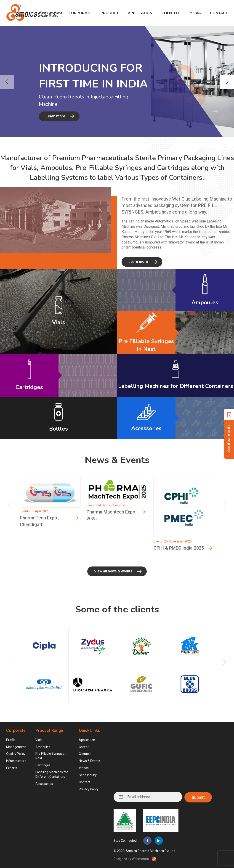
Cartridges (43, 765)
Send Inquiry (88, 775)
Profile (11, 740)
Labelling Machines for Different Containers (52, 774)
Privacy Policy (89, 789)
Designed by (131, 858)
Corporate (80, 13)
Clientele (171, 13)
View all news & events (113, 575)
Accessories (44, 784)
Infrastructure (16, 761)
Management (16, 747)
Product (110, 13)
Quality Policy (16, 754)
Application (140, 13)
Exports (12, 768)
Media (195, 13)
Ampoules (43, 747)
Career (84, 747)
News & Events (89, 761)
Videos (84, 768)
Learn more (55, 116)
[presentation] (7, 82)
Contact (219, 13)
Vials (39, 740)
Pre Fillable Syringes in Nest (51, 756)
